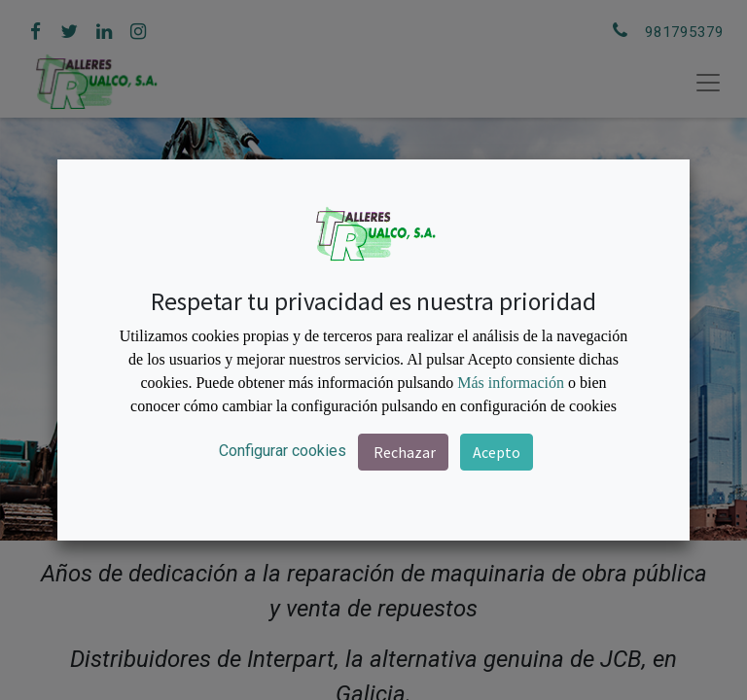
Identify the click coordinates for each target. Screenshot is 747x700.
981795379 (684, 32)
